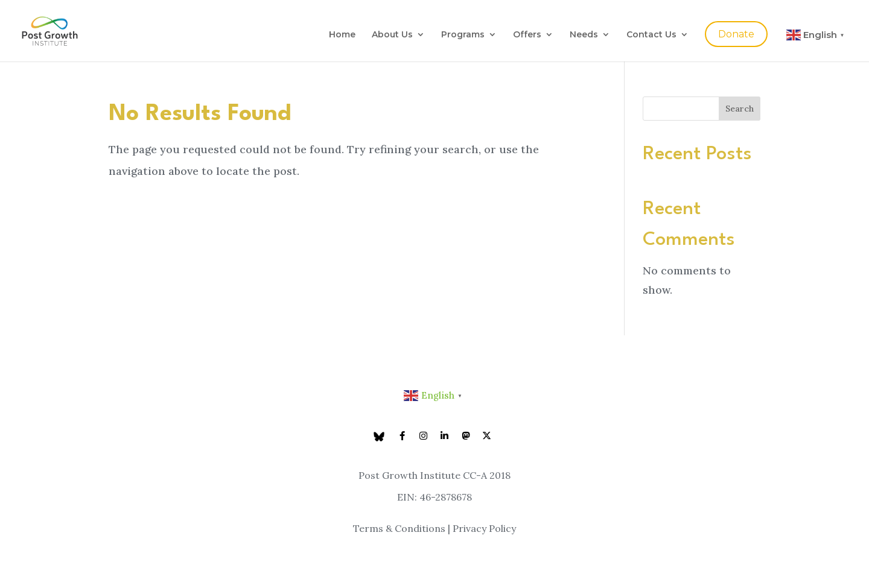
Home (342, 35)
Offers (527, 35)
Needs (584, 35)
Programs (463, 35)
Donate (736, 34)
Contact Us (651, 35)
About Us (392, 35)
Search (740, 109)
